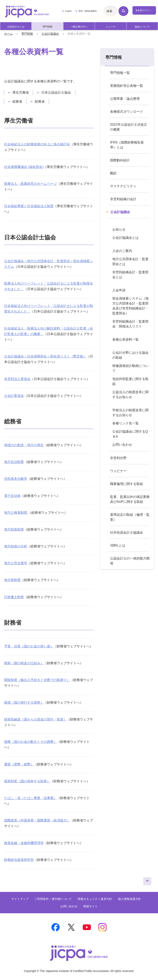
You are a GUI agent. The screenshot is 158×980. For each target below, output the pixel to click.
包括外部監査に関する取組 (130, 381)
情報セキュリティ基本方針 (95, 899)
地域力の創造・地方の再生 (24, 445)
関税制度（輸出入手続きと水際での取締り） (37, 680)
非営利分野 (118, 458)
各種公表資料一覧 (125, 339)
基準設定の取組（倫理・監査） (130, 517)
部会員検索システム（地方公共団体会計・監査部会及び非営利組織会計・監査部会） (130, 306)
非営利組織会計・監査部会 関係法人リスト (130, 324)
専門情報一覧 (120, 73)
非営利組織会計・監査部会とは (130, 275)
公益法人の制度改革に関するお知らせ (130, 395)
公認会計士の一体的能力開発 (130, 561)
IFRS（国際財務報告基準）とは (127, 145)
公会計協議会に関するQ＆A (130, 434)
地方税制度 (12, 580)
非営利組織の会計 (123, 199)
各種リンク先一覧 (125, 423)
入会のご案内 (122, 251)
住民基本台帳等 (16, 479)
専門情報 (48, 27)
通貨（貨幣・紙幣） (19, 764)
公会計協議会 (50, 34)
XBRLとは (118, 545)
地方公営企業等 (16, 563)
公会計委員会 (14, 396)
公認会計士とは (16, 27)
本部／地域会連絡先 (88, 11)
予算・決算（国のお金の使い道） (29, 646)
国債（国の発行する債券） (24, 703)
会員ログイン (144, 10)
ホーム (8, 34)
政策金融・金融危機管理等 (24, 843)
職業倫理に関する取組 (127, 484)
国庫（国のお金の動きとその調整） (30, 742)
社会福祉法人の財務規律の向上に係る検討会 (37, 144)
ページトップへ (147, 880)
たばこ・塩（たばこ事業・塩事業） (30, 798)
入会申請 (119, 290)
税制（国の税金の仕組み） (24, 663)
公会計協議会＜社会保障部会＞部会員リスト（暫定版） (45, 356)
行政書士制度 (14, 597)
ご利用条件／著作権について (53, 899)
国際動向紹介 (120, 160)
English (68, 11)
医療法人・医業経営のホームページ (30, 184)
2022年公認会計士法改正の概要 (129, 127)
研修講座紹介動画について (130, 368)
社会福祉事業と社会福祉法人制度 (29, 206)
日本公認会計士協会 (56, 92)
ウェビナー (118, 471)
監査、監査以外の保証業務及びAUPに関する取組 (130, 499)
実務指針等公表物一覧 (127, 86)
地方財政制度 (14, 529)
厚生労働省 (21, 92)
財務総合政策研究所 (19, 860)
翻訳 (113, 173)
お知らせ (119, 229)
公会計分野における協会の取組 (130, 355)
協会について (142, 27)
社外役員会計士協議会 (127, 533)
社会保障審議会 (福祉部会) (24, 167)
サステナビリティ (123, 186)
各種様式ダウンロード (127, 112)
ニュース (110, 27)
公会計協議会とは (125, 238)
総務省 (17, 102)
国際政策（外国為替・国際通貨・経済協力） (37, 820)
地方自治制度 (14, 462)
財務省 (40, 102)
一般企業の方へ (79, 27)
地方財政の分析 (16, 546)
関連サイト (91, 906)
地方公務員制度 (16, 513)
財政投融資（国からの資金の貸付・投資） (35, 719)
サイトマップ (20, 899)
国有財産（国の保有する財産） (27, 781)
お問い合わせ (122, 445)
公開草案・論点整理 (125, 99)
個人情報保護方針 (129, 899)
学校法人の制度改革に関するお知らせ (130, 413)
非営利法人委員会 (17, 379)
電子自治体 (12, 496)
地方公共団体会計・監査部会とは (130, 261)
